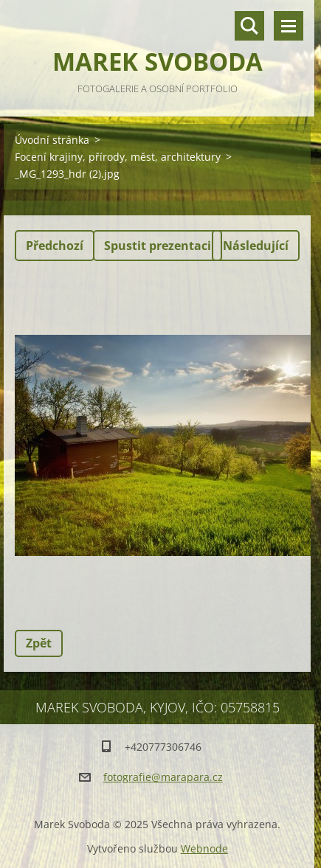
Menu (289, 26)
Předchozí (55, 246)
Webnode (204, 848)
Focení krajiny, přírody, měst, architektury (118, 157)
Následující (256, 246)
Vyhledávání (249, 26)
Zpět (39, 643)
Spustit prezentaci (158, 246)
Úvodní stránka (52, 140)
